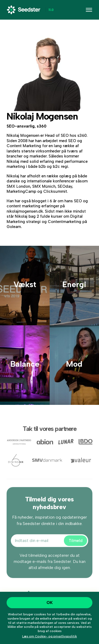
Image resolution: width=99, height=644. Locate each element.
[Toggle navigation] (89, 10)
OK (50, 603)
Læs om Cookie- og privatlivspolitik (49, 636)
